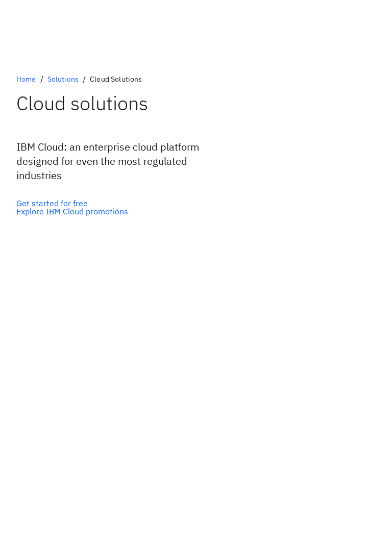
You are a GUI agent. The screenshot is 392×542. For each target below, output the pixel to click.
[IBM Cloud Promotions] (72, 211)
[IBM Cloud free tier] (72, 203)
